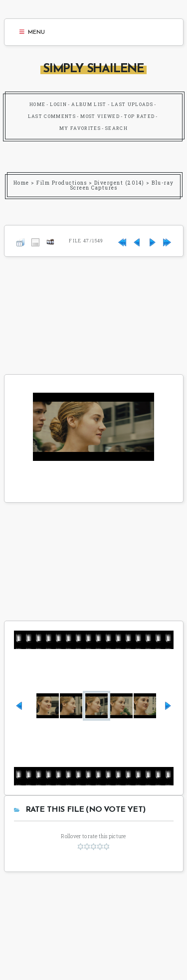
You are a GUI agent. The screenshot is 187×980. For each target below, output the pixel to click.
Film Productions (62, 183)
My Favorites (80, 128)
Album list (89, 104)
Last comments (52, 116)
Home (37, 104)
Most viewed (100, 116)
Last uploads (132, 104)
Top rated (139, 116)
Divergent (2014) (119, 183)
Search (116, 128)
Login (58, 104)
